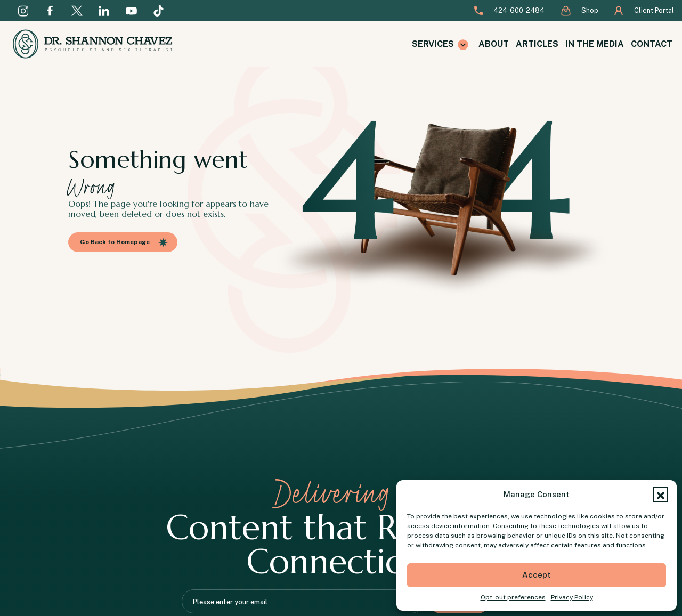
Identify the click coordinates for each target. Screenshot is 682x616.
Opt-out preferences (513, 597)
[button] (661, 495)
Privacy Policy (572, 597)
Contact (652, 44)
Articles (537, 44)
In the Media (595, 44)
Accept (537, 575)
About (494, 44)
